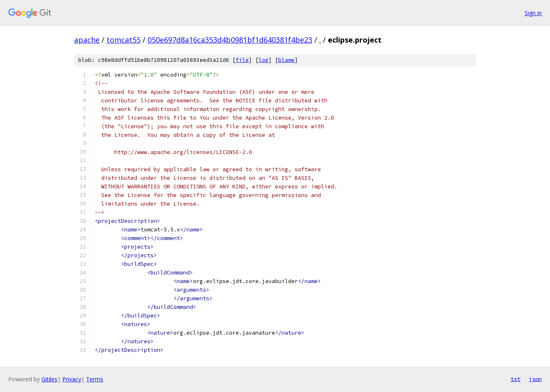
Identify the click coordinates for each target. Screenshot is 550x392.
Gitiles (49, 379)
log (264, 60)
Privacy (72, 379)
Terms (95, 379)
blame (286, 60)
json (535, 379)
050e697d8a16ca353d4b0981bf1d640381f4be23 (230, 40)
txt (516, 379)
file (242, 60)
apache (87, 40)
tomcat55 (124, 40)
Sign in (533, 13)
